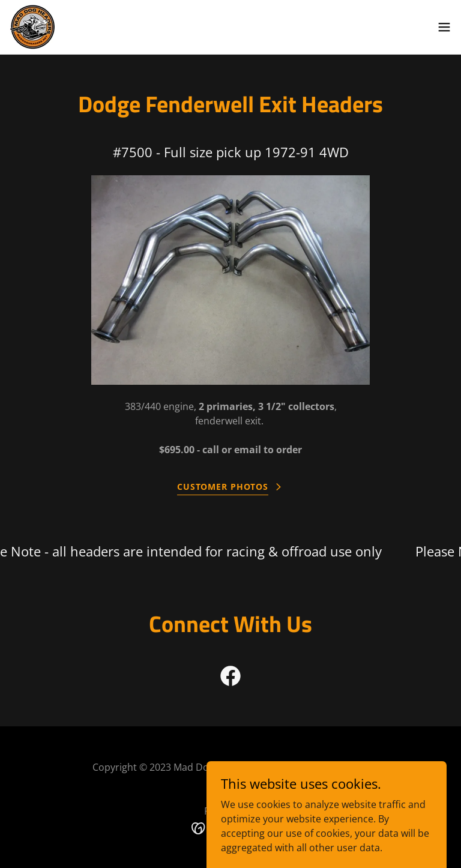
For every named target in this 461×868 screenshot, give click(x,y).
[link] (32, 27)
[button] (444, 27)
